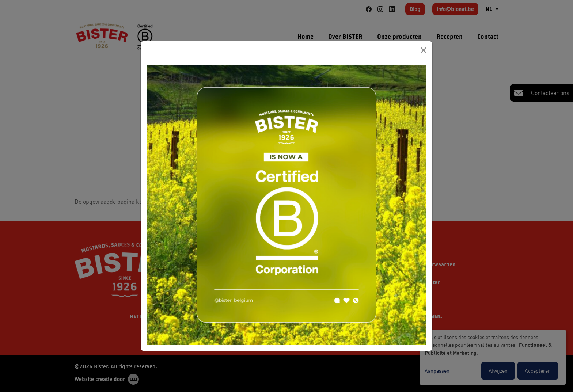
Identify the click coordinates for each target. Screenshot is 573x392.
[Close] (424, 50)
